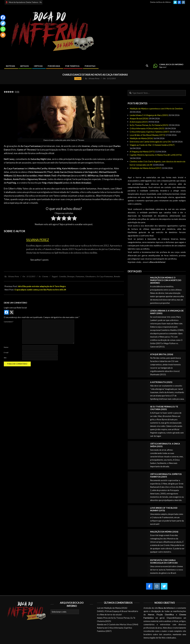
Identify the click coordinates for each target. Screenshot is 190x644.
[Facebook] (3, 17)
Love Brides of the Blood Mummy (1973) (147, 135)
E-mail (6, 353)
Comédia (63, 276)
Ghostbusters (90, 276)
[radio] (53, 219)
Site (5, 358)
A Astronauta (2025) (139, 122)
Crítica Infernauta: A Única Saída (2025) (147, 128)
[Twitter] (3, 23)
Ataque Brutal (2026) (139, 118)
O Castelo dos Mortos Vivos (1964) (123, 624)
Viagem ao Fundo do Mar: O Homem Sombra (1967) (152, 145)
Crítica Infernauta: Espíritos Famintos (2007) (149, 132)
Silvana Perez (38, 240)
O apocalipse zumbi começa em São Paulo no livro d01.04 (40, 290)
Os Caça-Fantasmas (105, 276)
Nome (6, 347)
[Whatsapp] (3, 29)
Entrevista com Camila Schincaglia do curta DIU (150, 142)
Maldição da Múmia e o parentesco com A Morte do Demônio (156, 109)
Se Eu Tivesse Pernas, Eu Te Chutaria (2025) (149, 125)
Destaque (71, 276)
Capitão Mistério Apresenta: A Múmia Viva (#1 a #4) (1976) (156, 155)
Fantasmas (80, 276)
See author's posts (39, 260)
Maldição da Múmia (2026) (141, 138)
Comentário (9, 322)
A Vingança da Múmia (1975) (142, 152)
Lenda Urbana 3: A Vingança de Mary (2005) (149, 115)
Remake (117, 276)
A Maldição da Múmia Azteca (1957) (145, 168)
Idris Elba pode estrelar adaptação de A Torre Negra (42, 286)
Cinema (78, 78)
